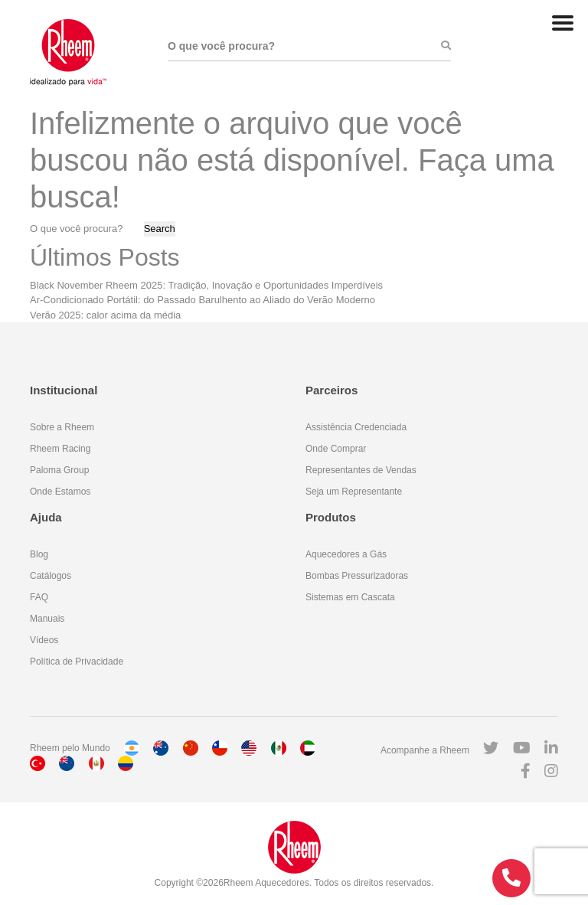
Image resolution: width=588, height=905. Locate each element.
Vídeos (44, 640)
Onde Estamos (60, 492)
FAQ (39, 597)
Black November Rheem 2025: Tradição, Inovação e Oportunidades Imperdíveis (206, 285)
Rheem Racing (60, 449)
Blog (39, 554)
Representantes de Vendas (361, 470)
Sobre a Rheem (62, 427)
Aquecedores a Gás (346, 554)
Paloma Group (59, 470)
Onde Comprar (336, 449)
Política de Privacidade (77, 662)
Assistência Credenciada (356, 427)
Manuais (47, 619)
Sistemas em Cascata (350, 597)
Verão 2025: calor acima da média (105, 315)
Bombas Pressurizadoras (357, 576)
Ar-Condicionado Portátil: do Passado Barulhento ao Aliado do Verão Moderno (203, 300)
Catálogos (51, 576)
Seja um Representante (354, 492)
